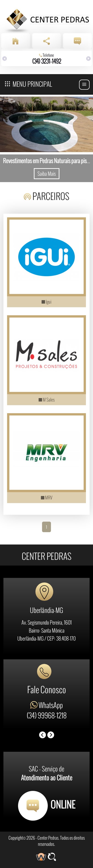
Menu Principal (29, 83)
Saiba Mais (47, 173)
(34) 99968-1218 (47, 715)
